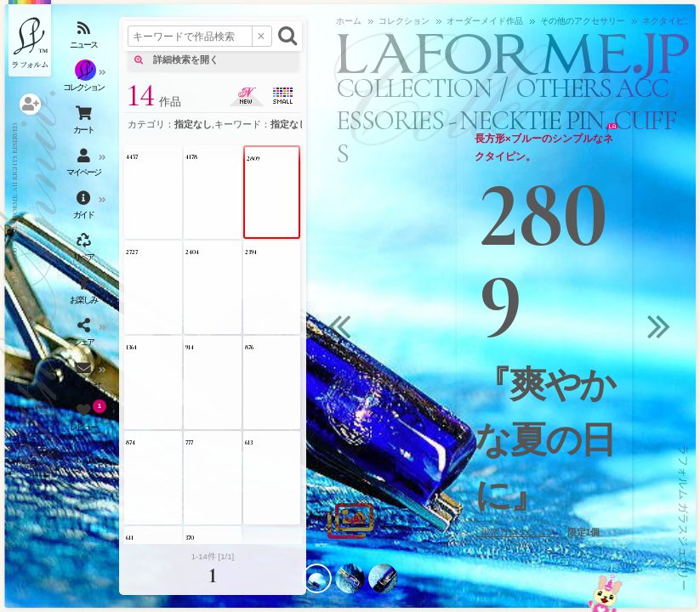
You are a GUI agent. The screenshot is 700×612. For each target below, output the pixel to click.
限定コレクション (518, 532)
